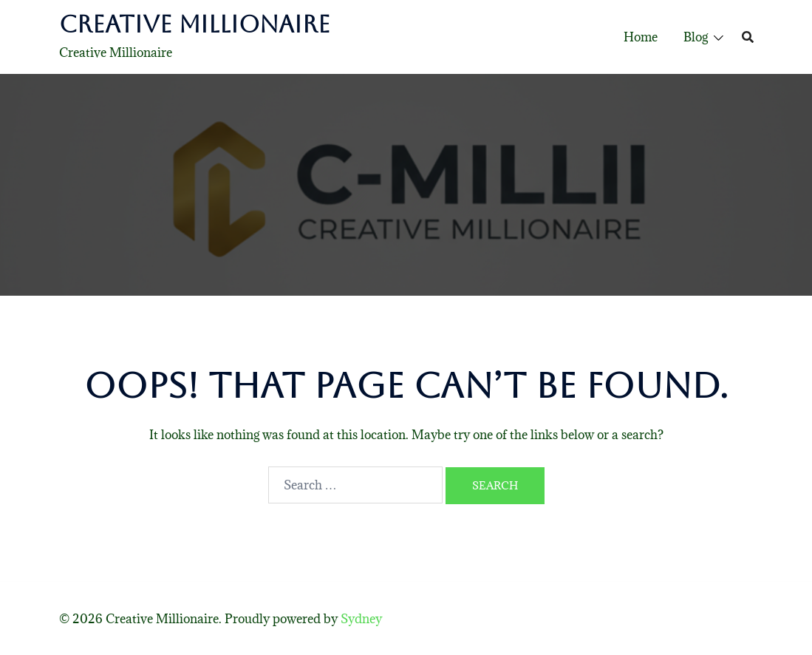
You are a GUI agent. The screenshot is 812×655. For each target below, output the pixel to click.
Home (641, 37)
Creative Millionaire (195, 24)
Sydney (361, 619)
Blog (696, 37)
